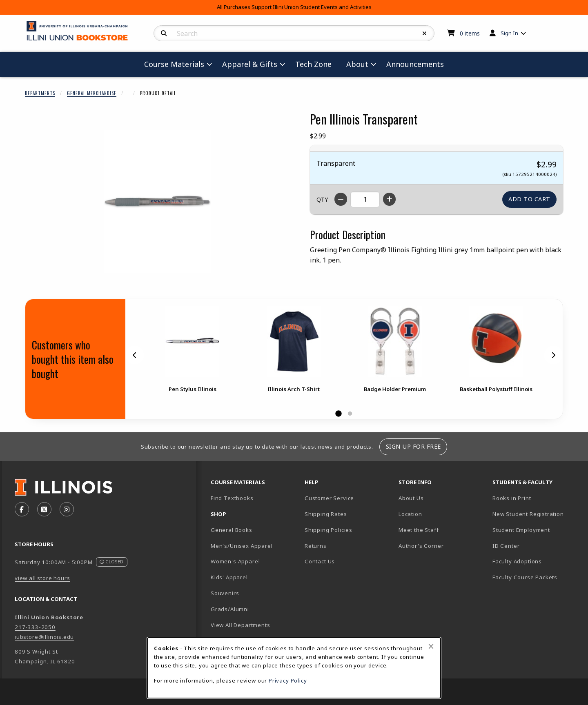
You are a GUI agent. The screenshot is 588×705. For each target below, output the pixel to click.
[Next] (553, 355)
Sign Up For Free (413, 446)
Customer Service (329, 498)
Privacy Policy (288, 681)
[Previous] (135, 355)
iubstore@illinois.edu (44, 637)
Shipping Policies (329, 530)
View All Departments (241, 625)
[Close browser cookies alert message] (431, 646)
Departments (40, 93)
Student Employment (536, 530)
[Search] (164, 33)
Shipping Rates (326, 514)
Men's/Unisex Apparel (242, 546)
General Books (232, 530)
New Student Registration (528, 514)
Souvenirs (225, 593)
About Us (411, 498)
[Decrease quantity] (341, 199)
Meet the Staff (419, 530)
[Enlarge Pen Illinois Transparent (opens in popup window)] (158, 201)
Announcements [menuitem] (415, 64)
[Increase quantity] (389, 199)
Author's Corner (421, 546)
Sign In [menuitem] (509, 33)
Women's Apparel (235, 561)
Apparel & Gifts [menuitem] (250, 64)
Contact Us (320, 561)
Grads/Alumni (230, 609)
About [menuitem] (357, 64)
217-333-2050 (35, 627)
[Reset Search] (425, 33)
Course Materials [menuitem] (174, 64)
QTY (322, 199)
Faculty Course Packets (525, 577)
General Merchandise (92, 93)
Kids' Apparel (229, 577)
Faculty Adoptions (517, 561)
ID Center (535, 546)
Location (410, 514)
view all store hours (42, 578)
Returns (316, 546)
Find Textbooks (232, 498)
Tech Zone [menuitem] (317, 64)
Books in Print (536, 498)
